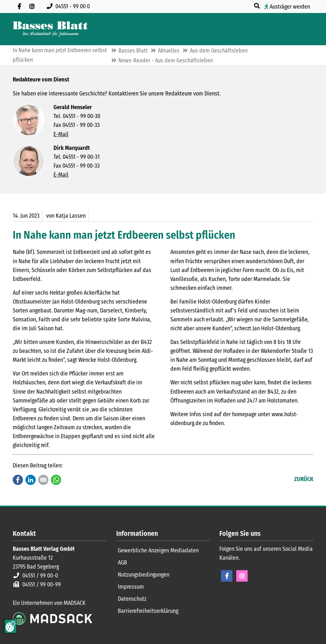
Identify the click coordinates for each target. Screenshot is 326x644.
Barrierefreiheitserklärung (148, 611)
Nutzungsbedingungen (144, 575)
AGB (122, 563)
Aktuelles (169, 51)
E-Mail (61, 134)
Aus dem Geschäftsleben (219, 51)
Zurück (304, 479)
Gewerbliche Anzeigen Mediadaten (158, 550)
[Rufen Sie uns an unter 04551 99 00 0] (70, 6)
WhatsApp (56, 480)
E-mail (43, 480)
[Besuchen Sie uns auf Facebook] (19, 6)
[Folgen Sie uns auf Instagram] (32, 6)
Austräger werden (290, 7)
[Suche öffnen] (258, 6)
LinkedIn (31, 480)
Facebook (18, 480)
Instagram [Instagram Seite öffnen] (242, 576)
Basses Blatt (133, 51)
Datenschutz (132, 599)
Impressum (131, 587)
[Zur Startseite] (50, 29)
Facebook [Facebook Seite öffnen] (227, 576)
